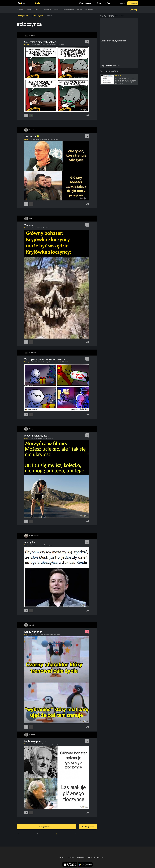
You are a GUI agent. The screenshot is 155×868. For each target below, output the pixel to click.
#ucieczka (34, 438)
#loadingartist (47, 362)
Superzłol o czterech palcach (41, 42)
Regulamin (81, 857)
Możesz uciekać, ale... (36, 436)
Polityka (57, 10)
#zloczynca (54, 139)
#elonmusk (42, 545)
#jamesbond (35, 545)
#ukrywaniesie (42, 438)
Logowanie (122, 3)
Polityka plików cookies (96, 857)
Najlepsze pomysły (35, 741)
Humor (29, 10)
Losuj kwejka (88, 827)
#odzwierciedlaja (52, 45)
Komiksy (27, 45)
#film (33, 634)
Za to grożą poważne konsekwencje (45, 359)
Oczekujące (86, 3)
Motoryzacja (89, 10)
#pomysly (50, 744)
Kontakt (62, 857)
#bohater (48, 139)
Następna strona (46, 827)
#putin (37, 139)
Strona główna (22, 16)
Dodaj (38, 3)
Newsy (79, 10)
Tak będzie (32, 137)
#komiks (38, 45)
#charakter (44, 45)
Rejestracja (133, 3)
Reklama (71, 857)
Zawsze (29, 225)
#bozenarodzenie (56, 362)
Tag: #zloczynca (37, 16)
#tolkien (34, 744)
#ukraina (42, 139)
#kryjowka (40, 228)
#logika (37, 634)
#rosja (33, 139)
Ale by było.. (31, 542)
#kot (33, 45)
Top (109, 3)
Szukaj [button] (134, 10)
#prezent (40, 362)
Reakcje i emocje (68, 10)
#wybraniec (50, 634)
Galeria (37, 10)
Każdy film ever (33, 632)
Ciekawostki (47, 10)
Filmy (99, 3)
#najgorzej (43, 634)
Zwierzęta (20, 10)
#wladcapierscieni (42, 744)
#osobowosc (61, 45)
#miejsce (34, 228)
